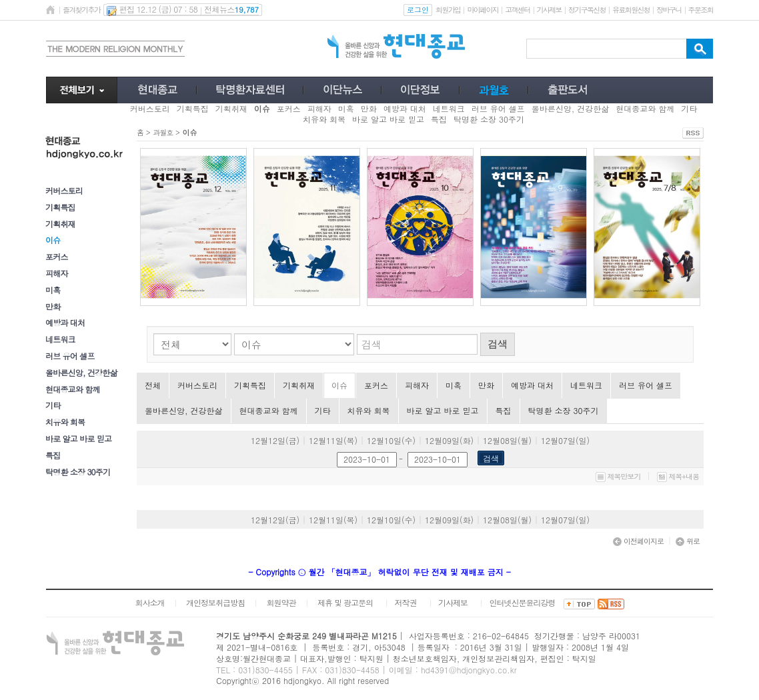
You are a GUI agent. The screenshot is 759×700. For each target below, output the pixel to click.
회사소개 (149, 602)
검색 (498, 344)
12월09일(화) (449, 440)
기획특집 (60, 207)
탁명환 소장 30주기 (78, 472)
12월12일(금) (275, 440)
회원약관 (281, 602)
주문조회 (701, 10)
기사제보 (549, 10)
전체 (153, 385)
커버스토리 (64, 190)
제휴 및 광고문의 (345, 602)
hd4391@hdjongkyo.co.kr (469, 670)
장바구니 (669, 10)
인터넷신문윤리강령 (523, 602)
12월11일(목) (333, 440)
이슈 (339, 385)
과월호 (163, 132)
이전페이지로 (638, 541)
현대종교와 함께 (73, 389)
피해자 (57, 273)
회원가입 (448, 10)
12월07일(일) (565, 440)
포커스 (57, 256)
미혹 (53, 290)
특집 (53, 455)
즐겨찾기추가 (81, 10)
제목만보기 (618, 476)
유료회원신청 (631, 10)
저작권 (406, 602)
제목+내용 (678, 476)
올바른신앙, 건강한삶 (81, 372)
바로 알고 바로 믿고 (78, 438)
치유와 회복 (65, 422)
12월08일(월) (507, 440)
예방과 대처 (65, 322)
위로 (688, 541)
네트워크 (60, 339)
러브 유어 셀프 (70, 356)
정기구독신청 (587, 10)
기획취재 (60, 224)
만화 (53, 306)
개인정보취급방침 (215, 602)
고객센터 (517, 10)
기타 (53, 405)
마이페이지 (483, 10)
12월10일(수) (391, 440)
